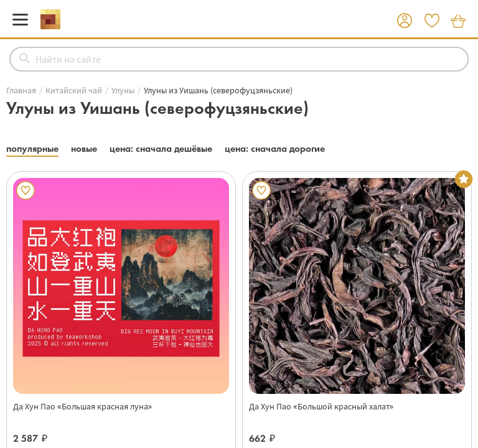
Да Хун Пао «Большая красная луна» (82, 406)
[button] (405, 21)
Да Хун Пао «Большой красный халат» (321, 406)
